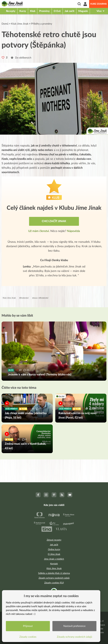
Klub (33, 11)
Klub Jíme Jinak (20, 24)
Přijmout (28, 626)
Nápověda (73, 231)
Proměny (44, 11)
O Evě (57, 11)
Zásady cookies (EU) (54, 583)
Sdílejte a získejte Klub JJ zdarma (54, 573)
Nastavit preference (74, 626)
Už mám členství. (39, 231)
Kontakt (54, 564)
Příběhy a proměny (42, 24)
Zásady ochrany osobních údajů (54, 578)
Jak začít (69, 11)
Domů (5, 24)
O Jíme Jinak (54, 554)
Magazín (83, 11)
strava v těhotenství (40, 298)
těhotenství (24, 298)
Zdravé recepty (54, 540)
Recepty (11, 11)
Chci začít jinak (54, 221)
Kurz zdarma (99, 4)
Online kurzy (54, 550)
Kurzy (23, 11)
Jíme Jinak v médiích (54, 559)
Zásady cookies (28, 637)
